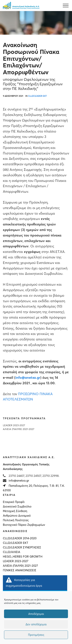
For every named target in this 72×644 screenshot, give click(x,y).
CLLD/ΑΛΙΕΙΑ (12, 552)
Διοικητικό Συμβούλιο (17, 507)
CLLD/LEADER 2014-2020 (20, 538)
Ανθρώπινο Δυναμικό (17, 516)
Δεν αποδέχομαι (36, 624)
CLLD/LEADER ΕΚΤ (37, 96)
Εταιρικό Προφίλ (14, 502)
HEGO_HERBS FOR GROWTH (23, 557)
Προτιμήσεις (36, 635)
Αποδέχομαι (36, 614)
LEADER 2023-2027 (14, 425)
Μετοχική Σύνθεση (15, 511)
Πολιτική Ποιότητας (16, 520)
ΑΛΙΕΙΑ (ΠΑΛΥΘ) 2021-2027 (19, 429)
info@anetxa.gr (19, 481)
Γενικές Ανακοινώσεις (20, 570)
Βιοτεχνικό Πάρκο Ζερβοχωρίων (24, 525)
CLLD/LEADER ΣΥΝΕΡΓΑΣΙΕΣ (22, 547)
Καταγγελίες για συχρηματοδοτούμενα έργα (24, 582)
